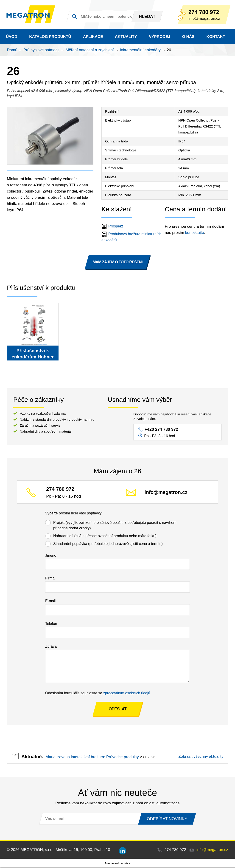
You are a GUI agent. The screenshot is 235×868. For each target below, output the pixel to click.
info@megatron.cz (166, 493)
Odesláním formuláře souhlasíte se (98, 694)
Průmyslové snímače (42, 50)
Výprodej (160, 37)
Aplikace (93, 37)
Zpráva (51, 647)
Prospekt (113, 227)
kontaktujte (195, 233)
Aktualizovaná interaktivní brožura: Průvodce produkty (92, 757)
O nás (188, 37)
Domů (12, 50)
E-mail (50, 601)
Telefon (51, 624)
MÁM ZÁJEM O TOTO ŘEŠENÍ (117, 262)
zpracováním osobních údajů (127, 694)
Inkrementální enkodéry (140, 50)
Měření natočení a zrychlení (90, 50)
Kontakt (216, 37)
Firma (50, 579)
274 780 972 (204, 12)
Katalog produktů (50, 37)
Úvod (12, 37)
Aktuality (126, 37)
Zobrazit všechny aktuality (201, 757)
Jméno (51, 556)
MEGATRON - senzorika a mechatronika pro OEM (32, 15)
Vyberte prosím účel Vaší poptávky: (74, 514)
